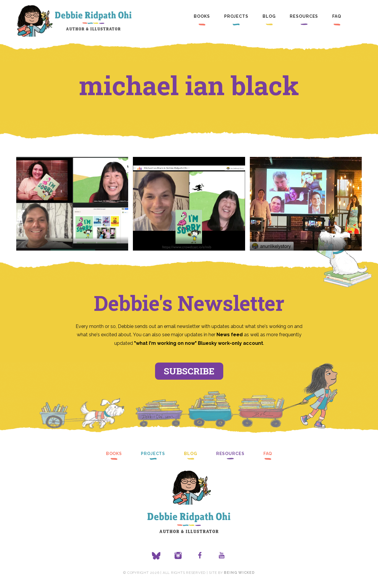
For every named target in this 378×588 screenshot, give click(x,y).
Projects (236, 16)
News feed (230, 335)
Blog (269, 16)
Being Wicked (239, 573)
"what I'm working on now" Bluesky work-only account (199, 343)
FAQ (337, 16)
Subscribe (189, 371)
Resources (304, 16)
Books (202, 16)
